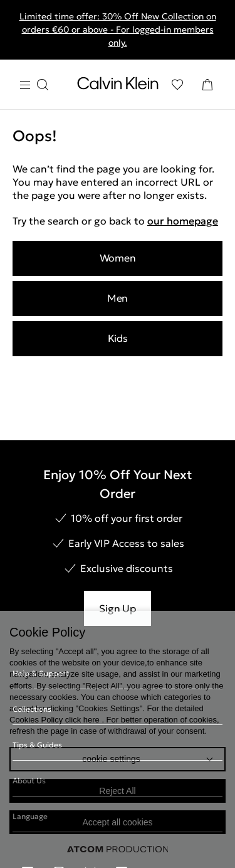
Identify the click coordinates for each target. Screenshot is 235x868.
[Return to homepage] (118, 86)
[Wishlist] (177, 85)
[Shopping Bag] (207, 85)
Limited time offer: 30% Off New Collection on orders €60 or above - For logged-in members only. (118, 29)
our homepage (183, 221)
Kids (118, 338)
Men (118, 298)
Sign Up (117, 608)
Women (118, 258)
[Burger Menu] (34, 85)
